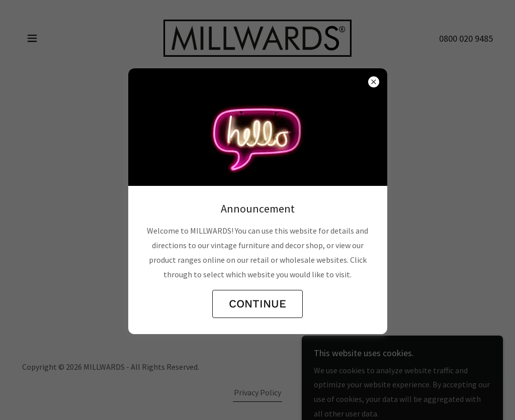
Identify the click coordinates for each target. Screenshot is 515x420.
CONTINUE (257, 304)
